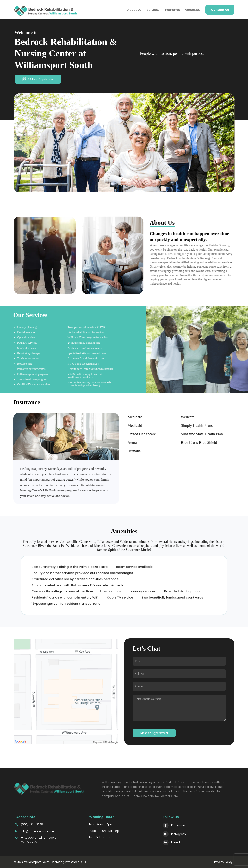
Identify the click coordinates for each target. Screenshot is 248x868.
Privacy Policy (223, 862)
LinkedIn (172, 842)
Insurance (172, 10)
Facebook (174, 825)
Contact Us (220, 10)
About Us (134, 10)
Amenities (193, 10)
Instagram (174, 834)
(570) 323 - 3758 (32, 824)
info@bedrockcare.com (37, 831)
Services (153, 10)
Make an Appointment (38, 79)
